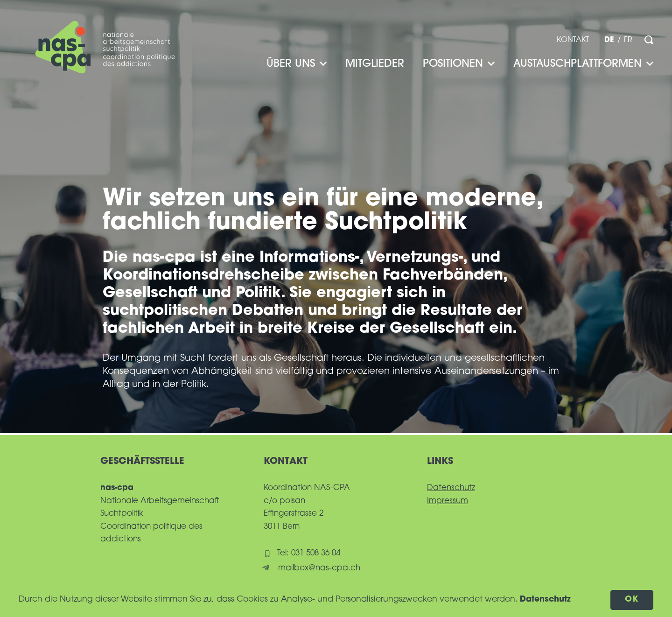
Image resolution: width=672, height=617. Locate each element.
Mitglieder (375, 64)
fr (628, 40)
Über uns (297, 64)
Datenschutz (451, 488)
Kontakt (573, 40)
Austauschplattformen (583, 64)
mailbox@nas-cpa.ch (319, 568)
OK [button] (632, 599)
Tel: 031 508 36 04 (309, 553)
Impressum (448, 501)
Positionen (459, 64)
